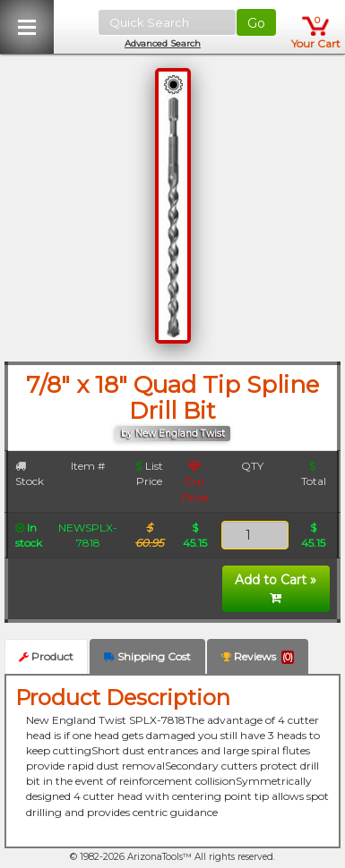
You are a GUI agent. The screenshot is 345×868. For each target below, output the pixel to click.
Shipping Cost (147, 656)
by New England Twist (173, 434)
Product (46, 656)
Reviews (258, 657)
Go (256, 23)
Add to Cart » (276, 588)
